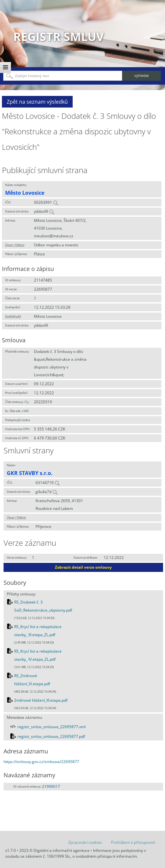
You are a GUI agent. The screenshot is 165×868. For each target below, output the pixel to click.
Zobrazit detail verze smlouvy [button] (83, 567)
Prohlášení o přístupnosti (133, 842)
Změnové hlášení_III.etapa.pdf (41, 700)
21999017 (51, 786)
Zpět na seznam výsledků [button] (37, 102)
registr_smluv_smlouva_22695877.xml (52, 727)
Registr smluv (58, 37)
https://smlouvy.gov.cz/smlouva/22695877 (41, 762)
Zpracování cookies (85, 842)
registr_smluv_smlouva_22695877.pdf (51, 736)
